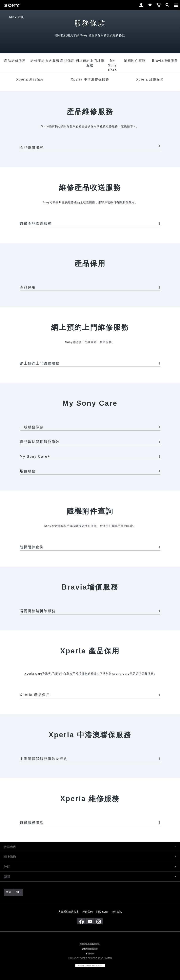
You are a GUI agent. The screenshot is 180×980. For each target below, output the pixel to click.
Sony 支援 (16, 17)
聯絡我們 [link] (88, 912)
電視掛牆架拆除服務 (90, 611)
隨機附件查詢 (90, 547)
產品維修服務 (90, 147)
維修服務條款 (90, 823)
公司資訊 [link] (117, 912)
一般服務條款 (90, 427)
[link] (12, 5)
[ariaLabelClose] (176, 5)
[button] (90, 847)
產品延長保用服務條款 (90, 442)
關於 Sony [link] (102, 912)
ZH (17, 892)
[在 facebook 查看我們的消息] (81, 921)
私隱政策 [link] (90, 954)
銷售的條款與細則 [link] (90, 949)
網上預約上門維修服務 (90, 363)
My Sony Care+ (90, 456)
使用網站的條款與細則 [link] (90, 944)
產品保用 (90, 287)
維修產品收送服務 (90, 223)
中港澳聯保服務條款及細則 (90, 759)
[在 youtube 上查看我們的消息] (90, 921)
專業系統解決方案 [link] (69, 912)
